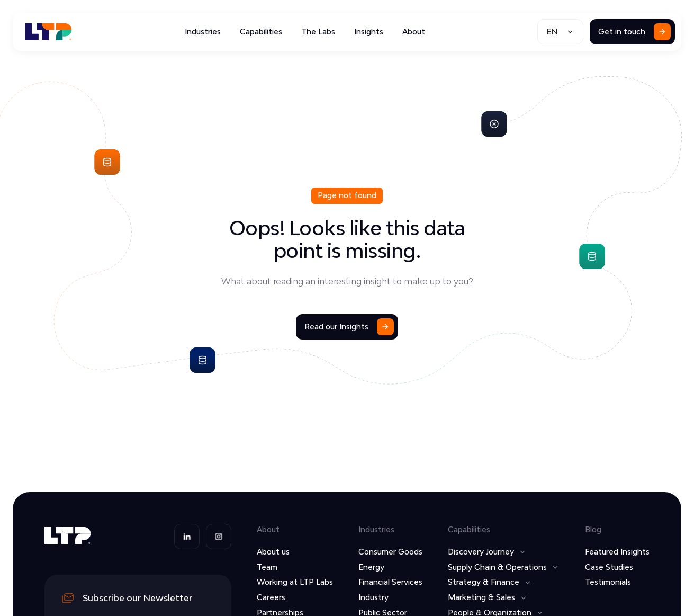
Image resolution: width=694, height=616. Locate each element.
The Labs (318, 32)
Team (267, 567)
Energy (371, 567)
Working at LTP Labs (295, 582)
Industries (203, 32)
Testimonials (608, 582)
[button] (560, 32)
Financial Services (390, 582)
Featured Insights (617, 552)
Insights (369, 32)
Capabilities (261, 32)
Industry (373, 597)
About (414, 32)
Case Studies (609, 567)
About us (273, 552)
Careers (271, 597)
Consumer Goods (390, 552)
